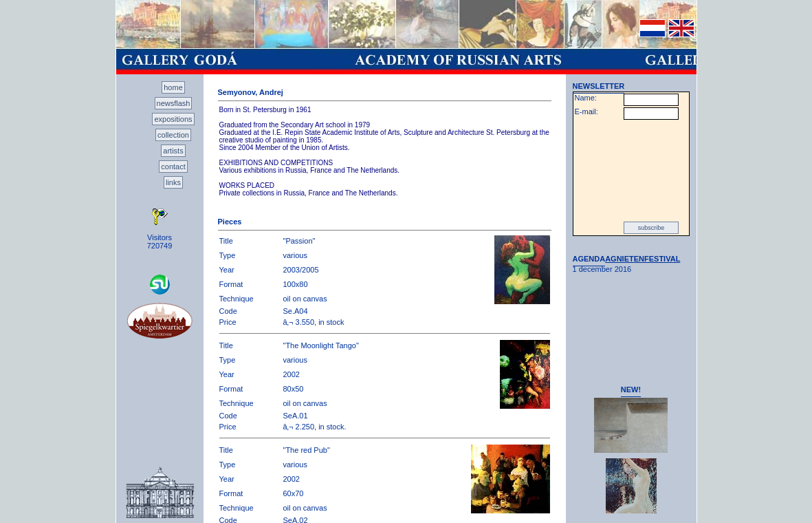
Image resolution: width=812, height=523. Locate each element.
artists (173, 151)
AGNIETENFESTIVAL (643, 259)
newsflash (174, 103)
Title (226, 241)
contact (173, 167)
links (173, 182)
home (173, 87)
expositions (173, 119)
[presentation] (631, 171)
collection (173, 135)
